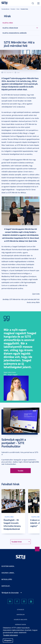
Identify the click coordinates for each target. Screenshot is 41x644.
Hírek (18, 9)
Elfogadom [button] (8, 640)
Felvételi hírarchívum (10, 28)
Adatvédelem (21, 615)
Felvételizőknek (5, 9)
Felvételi (13, 9)
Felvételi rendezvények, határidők (15, 33)
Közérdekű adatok (20, 624)
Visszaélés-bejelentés (20, 620)
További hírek (17, 542)
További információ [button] (10, 635)
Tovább (21, 471)
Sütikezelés (21, 610)
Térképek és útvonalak (10, 593)
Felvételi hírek (24, 9)
